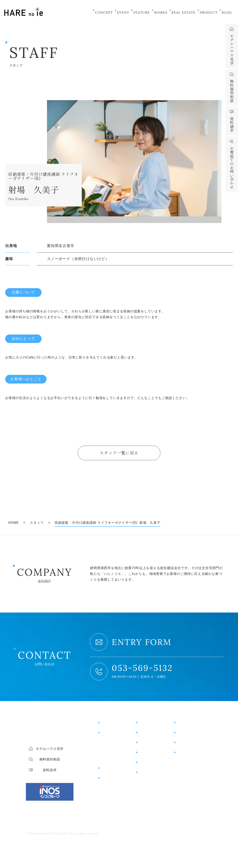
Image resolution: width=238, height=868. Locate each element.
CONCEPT (104, 12)
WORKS (161, 12)
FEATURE (142, 12)
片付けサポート (114, 780)
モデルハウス (188, 725)
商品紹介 (108, 770)
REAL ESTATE (184, 12)
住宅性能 (107, 744)
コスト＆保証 (111, 752)
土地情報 (146, 755)
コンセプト (110, 725)
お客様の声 (148, 745)
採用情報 (183, 779)
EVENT (123, 12)
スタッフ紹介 (187, 771)
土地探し (107, 759)
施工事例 (146, 735)
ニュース (146, 774)
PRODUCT (209, 12)
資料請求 (184, 745)
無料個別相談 (188, 735)
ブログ (144, 765)
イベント (146, 725)
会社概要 (183, 764)
